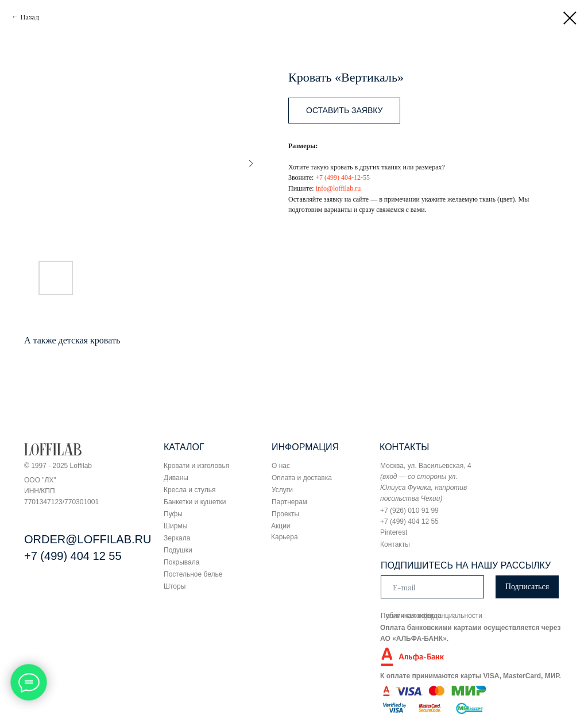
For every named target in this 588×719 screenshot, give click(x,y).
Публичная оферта (411, 616)
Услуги (282, 490)
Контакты (395, 544)
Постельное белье (193, 574)
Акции (281, 526)
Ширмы (175, 526)
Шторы (175, 586)
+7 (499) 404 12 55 (73, 556)
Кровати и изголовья (196, 466)
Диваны (176, 478)
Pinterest (394, 532)
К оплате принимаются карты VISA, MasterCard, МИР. (471, 676)
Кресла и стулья (190, 490)
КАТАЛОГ (184, 447)
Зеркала (177, 538)
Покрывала (181, 562)
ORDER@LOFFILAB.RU (88, 539)
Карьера (285, 537)
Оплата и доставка (302, 478)
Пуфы (173, 514)
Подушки (178, 550)
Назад (30, 17)
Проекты (285, 514)
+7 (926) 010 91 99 (409, 511)
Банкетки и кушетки (195, 502)
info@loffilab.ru (338, 188)
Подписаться (527, 587)
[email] (432, 587)
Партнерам (289, 502)
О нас (281, 466)
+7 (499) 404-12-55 (343, 177)
